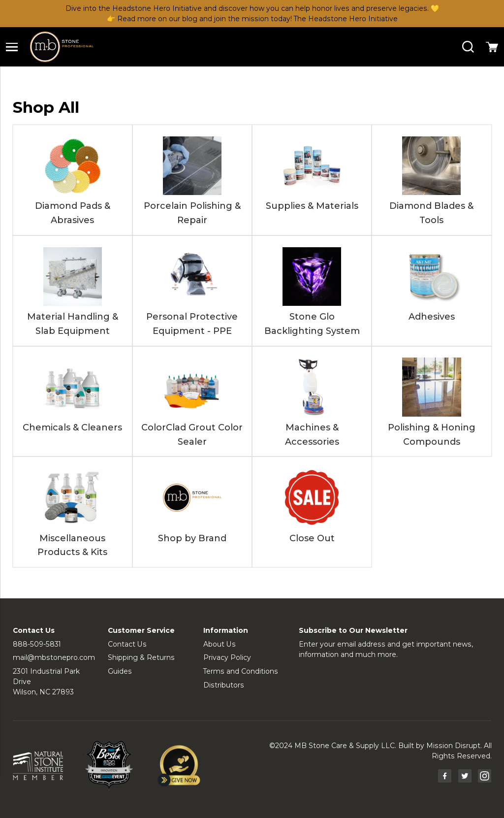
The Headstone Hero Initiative (346, 19)
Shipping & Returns (141, 657)
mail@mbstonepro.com (54, 657)
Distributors (224, 685)
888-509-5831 (37, 644)
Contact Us (127, 644)
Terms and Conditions (241, 671)
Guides (120, 671)
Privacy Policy (227, 657)
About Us (220, 644)
